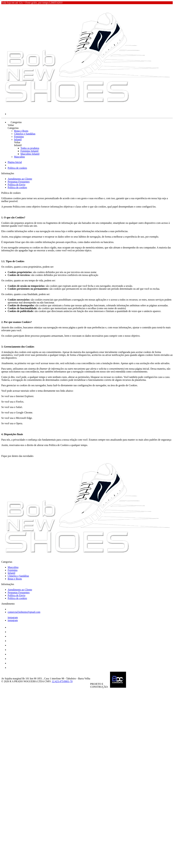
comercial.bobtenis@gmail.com (24, 612)
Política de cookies (17, 168)
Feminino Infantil (29, 151)
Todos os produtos (30, 148)
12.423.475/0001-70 (62, 681)
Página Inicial (15, 162)
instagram (13, 617)
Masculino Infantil (30, 154)
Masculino (20, 157)
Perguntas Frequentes (19, 182)
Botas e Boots (21, 131)
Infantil (18, 139)
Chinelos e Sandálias (25, 134)
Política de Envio (16, 185)
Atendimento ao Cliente (20, 179)
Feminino (19, 137)
